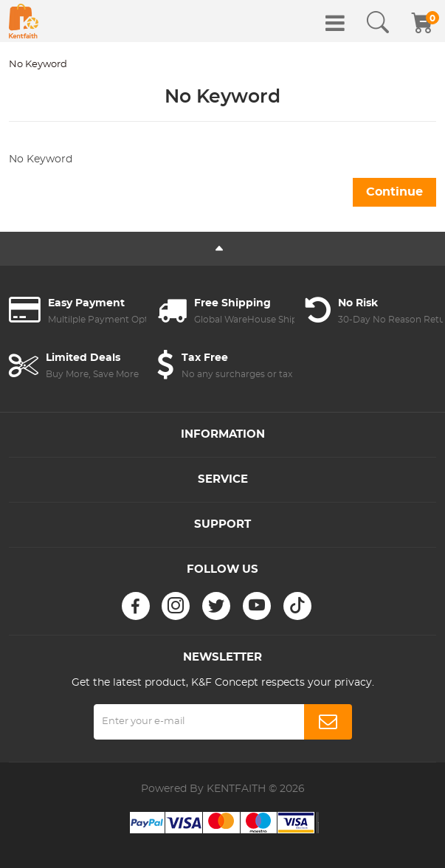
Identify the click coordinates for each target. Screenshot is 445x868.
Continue (394, 192)
